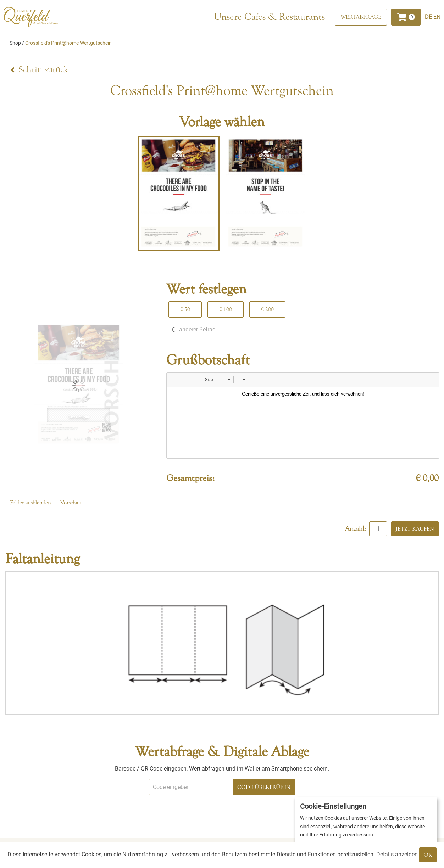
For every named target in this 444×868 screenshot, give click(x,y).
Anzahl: (357, 528)
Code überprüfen (264, 787)
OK (428, 855)
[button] (174, 380)
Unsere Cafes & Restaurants (269, 17)
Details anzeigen (397, 854)
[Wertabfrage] (361, 17)
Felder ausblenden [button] (30, 503)
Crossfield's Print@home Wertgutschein (68, 43)
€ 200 (267, 309)
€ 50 (185, 309)
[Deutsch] (429, 17)
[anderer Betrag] (227, 330)
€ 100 (226, 309)
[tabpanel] (179, 193)
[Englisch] (437, 17)
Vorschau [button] (71, 503)
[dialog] (366, 829)
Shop (15, 43)
